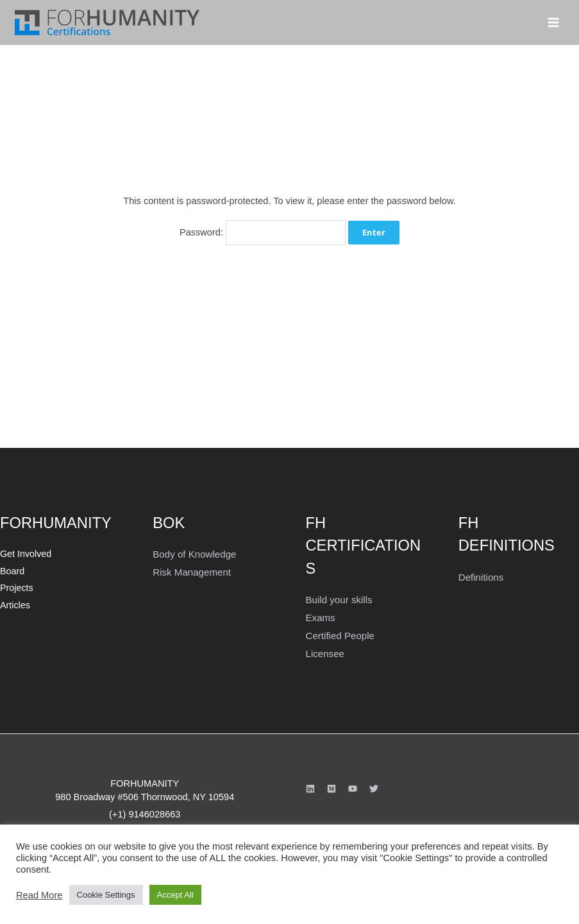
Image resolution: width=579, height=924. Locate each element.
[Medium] (331, 785)
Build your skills (338, 598)
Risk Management (190, 570)
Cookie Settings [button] (106, 895)
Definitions (480, 576)
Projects (16, 585)
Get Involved (25, 552)
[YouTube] (353, 785)
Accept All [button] (175, 895)
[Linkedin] (310, 785)
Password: (263, 232)
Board (12, 569)
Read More (39, 895)
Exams (320, 616)
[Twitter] (374, 785)
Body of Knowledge (193, 552)
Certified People (339, 633)
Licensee (324, 651)
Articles (14, 602)
